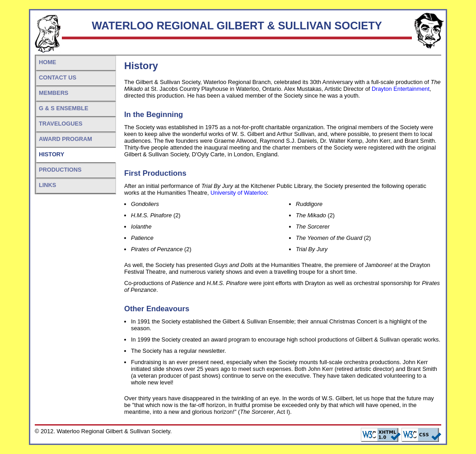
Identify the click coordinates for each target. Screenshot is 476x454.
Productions (60, 170)
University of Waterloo (239, 193)
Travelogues (61, 124)
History (51, 154)
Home (47, 62)
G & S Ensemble (64, 108)
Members (54, 93)
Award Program (65, 139)
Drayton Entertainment (401, 89)
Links (47, 185)
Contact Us (58, 77)
